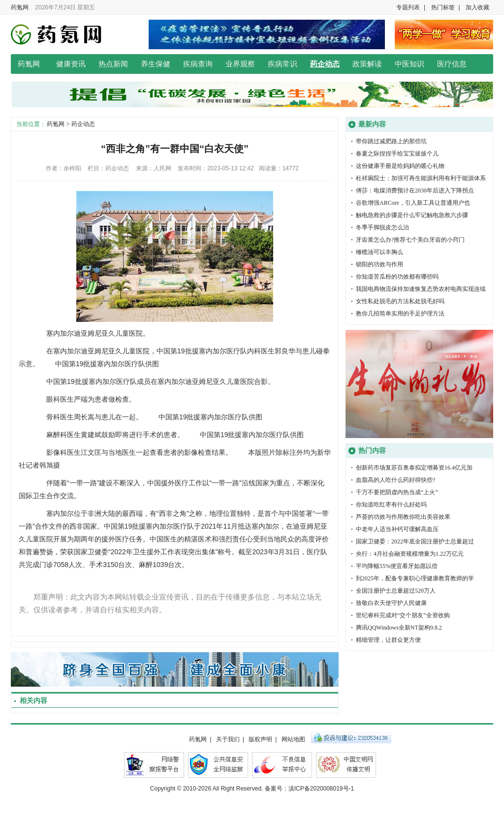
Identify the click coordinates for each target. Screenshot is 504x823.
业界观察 (240, 64)
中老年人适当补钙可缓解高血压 (397, 529)
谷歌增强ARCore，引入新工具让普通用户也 (413, 203)
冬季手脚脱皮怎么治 (382, 227)
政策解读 (367, 64)
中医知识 (409, 64)
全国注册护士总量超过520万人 (396, 591)
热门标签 (443, 7)
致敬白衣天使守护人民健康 (391, 603)
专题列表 (408, 7)
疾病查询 (198, 64)
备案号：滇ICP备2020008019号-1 (309, 789)
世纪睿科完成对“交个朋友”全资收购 (403, 615)
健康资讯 (71, 64)
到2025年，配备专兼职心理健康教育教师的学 (415, 578)
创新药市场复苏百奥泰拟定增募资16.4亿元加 (414, 468)
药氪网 (20, 7)
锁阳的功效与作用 (379, 264)
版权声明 (260, 739)
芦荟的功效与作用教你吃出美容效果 (403, 517)
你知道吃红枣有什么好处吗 (391, 505)
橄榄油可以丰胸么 (379, 252)
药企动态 (325, 64)
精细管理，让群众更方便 (388, 640)
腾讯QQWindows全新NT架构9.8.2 (399, 628)
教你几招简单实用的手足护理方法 (400, 314)
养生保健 (156, 64)
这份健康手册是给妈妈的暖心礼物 (400, 166)
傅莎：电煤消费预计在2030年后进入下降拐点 (415, 190)
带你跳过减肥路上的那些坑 (391, 141)
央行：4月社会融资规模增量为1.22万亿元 (410, 554)
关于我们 (228, 739)
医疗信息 (452, 64)
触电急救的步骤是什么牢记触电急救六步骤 (412, 215)
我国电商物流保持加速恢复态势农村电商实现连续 (421, 289)
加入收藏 (477, 7)
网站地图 (293, 739)
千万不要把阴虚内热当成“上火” (397, 492)
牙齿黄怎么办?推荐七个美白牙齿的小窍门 (410, 240)
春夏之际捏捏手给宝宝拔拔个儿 (397, 154)
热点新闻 (113, 64)
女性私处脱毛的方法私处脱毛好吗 (400, 301)
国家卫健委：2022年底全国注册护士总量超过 (415, 541)
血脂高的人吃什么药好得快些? (395, 480)
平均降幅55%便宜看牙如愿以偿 (397, 566)
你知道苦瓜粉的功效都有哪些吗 (397, 277)
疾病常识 (283, 64)
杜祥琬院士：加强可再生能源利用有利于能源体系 (421, 178)
